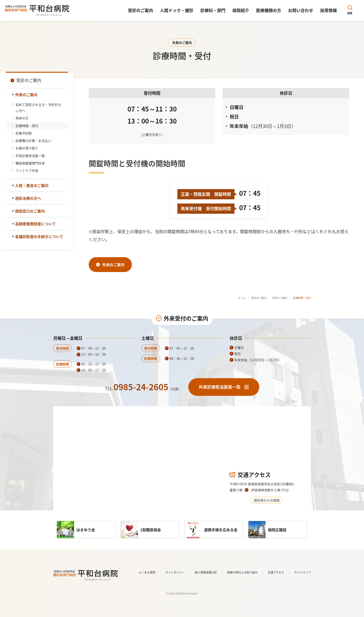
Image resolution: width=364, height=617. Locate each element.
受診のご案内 (259, 298)
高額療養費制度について (36, 224)
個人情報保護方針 (206, 572)
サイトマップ (302, 572)
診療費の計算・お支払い (33, 141)
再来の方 (22, 118)
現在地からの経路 (267, 500)
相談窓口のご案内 (30, 211)
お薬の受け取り (27, 148)
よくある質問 (147, 572)
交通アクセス (276, 572)
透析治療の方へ (28, 198)
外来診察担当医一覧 (30, 156)
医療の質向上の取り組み (242, 572)
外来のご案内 (26, 95)
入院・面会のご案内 (32, 185)
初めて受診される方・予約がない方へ (38, 108)
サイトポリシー (175, 572)
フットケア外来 (27, 171)
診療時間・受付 (27, 126)
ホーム (242, 298)
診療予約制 (24, 133)
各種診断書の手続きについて (39, 236)
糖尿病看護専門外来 (30, 163)
